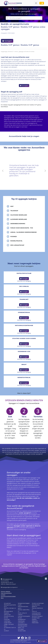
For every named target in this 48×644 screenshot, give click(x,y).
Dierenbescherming (18, 224)
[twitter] (19, 638)
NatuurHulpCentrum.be (24, 325)
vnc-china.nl (24, 286)
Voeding (34, 619)
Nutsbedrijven (22, 619)
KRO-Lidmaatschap (17, 245)
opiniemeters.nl (24, 312)
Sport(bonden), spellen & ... (36, 606)
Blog (2, 598)
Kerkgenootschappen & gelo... (24, 604)
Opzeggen (7, 41)
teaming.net (24, 299)
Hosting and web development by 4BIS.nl (18, 641)
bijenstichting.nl (24, 378)
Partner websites (5, 591)
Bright (24, 364)
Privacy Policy (18, 642)
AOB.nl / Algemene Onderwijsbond (23, 232)
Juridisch (6, 631)
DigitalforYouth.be (24, 273)
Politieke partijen (23, 626)
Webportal (35, 621)
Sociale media (22, 631)
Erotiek (6, 618)
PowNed (14, 237)
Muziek (20, 618)
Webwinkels (35, 623)
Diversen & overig (9, 616)
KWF (12, 206)
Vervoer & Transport (37, 616)
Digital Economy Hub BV (25, 640)
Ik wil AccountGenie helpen (8, 596)
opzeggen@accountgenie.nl (9, 587)
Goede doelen (8, 623)
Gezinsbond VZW (24, 351)
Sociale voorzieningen (38, 603)
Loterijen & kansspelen (24, 616)
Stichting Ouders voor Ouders (24, 338)
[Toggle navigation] (36, 3)
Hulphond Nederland (19, 215)
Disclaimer (12, 642)
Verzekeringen (36, 618)
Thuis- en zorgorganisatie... (37, 612)
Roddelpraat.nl (16, 241)
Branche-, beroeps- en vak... (10, 609)
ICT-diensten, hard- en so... (10, 628)
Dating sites (7, 615)
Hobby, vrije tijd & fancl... (9, 625)
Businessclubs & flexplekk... (8, 612)
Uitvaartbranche (36, 615)
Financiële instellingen (7, 620)
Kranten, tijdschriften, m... (24, 611)
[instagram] (29, 638)
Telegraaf (14, 211)
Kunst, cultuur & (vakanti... (22, 614)
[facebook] (22, 638)
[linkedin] (26, 638)
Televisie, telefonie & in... (37, 609)
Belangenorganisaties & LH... (10, 606)
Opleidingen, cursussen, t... (22, 622)
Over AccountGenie (6, 593)
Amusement (7, 603)
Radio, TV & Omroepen (21, 628)
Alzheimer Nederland (19, 219)
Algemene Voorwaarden (26, 642)
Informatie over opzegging (24, 281)
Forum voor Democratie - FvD (22, 228)
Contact (3, 595)
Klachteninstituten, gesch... (23, 607)
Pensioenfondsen (23, 624)
